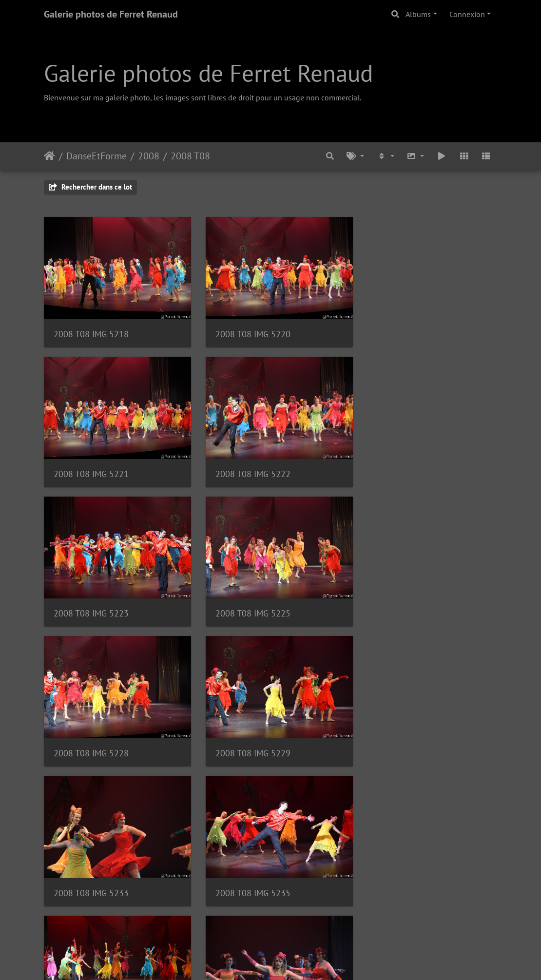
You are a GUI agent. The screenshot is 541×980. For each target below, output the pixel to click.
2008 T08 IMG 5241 (247, 737)
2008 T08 (190, 156)
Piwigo (293, 960)
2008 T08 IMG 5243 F (95, 872)
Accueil (49, 156)
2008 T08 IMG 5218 (91, 330)
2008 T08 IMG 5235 (91, 737)
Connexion (467, 14)
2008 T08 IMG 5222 (91, 466)
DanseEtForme (97, 156)
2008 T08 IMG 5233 (403, 601)
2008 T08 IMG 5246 (247, 872)
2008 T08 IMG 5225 (403, 466)
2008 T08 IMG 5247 (403, 872)
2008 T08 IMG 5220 (247, 330)
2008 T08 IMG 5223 (247, 466)
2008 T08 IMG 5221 (403, 330)
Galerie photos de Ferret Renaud (111, 14)
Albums (418, 14)
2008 (149, 156)
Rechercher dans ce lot (90, 187)
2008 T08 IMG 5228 (91, 601)
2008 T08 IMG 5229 (247, 601)
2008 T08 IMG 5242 (403, 737)
